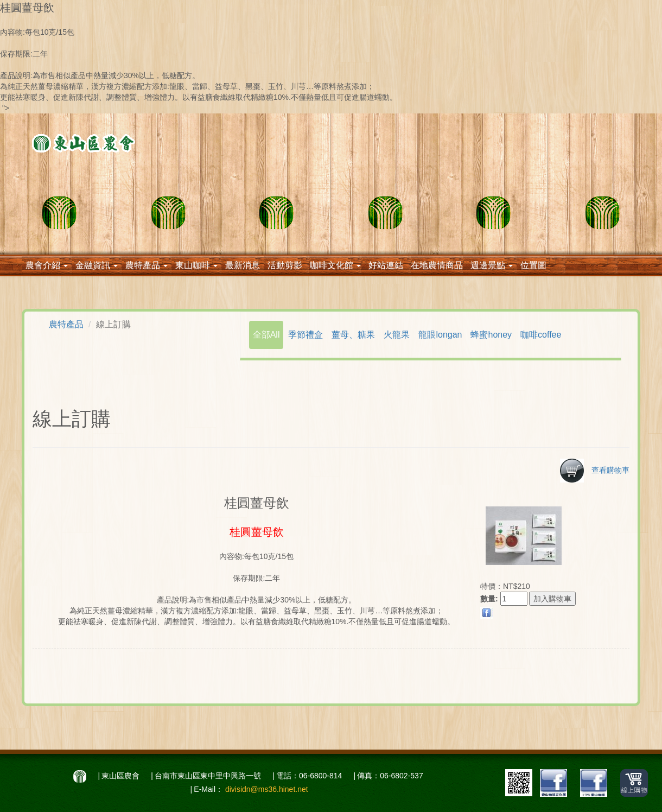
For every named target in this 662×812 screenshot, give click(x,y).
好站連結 (386, 265)
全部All (266, 335)
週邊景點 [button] (492, 265)
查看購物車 (595, 470)
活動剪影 (285, 265)
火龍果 (397, 335)
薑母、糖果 (353, 335)
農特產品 (66, 324)
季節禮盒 (305, 335)
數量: (489, 599)
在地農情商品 (437, 265)
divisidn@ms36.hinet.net (267, 789)
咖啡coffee (541, 335)
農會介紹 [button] (47, 265)
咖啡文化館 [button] (335, 265)
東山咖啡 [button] (196, 265)
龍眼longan (440, 335)
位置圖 (533, 265)
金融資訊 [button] (97, 265)
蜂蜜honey (491, 335)
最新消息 (243, 265)
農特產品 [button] (147, 265)
